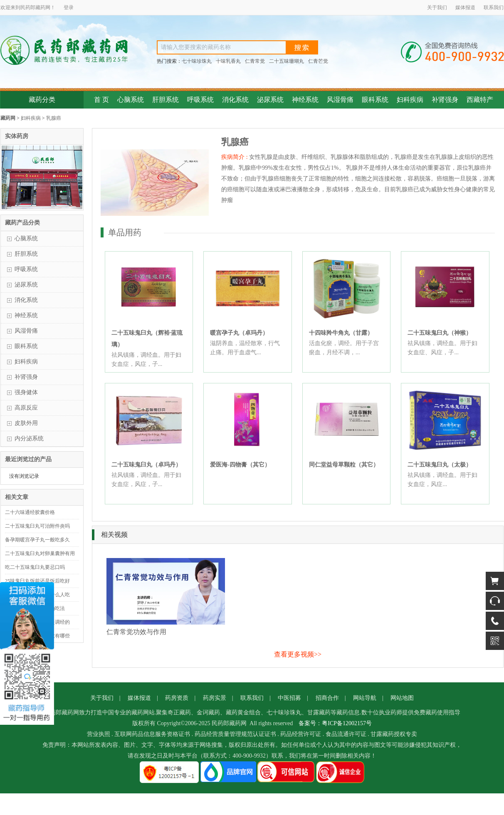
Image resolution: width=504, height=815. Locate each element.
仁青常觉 (255, 61)
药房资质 (177, 698)
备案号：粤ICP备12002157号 (335, 723)
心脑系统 (131, 100)
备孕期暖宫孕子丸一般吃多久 (37, 540)
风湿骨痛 (340, 100)
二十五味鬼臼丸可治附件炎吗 (37, 526)
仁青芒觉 (318, 61)
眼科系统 (375, 100)
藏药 (40, 7)
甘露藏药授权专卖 (394, 734)
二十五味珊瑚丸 (287, 61)
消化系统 (235, 100)
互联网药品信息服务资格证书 (152, 734)
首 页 (101, 100)
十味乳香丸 (228, 61)
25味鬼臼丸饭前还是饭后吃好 (37, 581)
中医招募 (289, 698)
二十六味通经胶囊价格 (30, 512)
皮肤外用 (26, 423)
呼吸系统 (200, 100)
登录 (69, 7)
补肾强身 (445, 100)
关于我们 (437, 7)
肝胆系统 (166, 100)
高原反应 (26, 408)
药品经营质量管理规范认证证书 (235, 734)
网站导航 (365, 698)
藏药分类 (42, 100)
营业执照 (99, 734)
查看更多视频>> (298, 654)
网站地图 (402, 698)
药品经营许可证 (301, 734)
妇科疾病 (410, 100)
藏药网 (8, 118)
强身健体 (26, 392)
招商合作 (327, 698)
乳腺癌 (54, 118)
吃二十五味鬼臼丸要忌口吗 (35, 567)
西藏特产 (480, 100)
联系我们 (494, 7)
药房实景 (215, 698)
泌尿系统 (270, 100)
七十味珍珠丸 (197, 61)
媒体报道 (465, 7)
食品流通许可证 (346, 734)
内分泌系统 (29, 438)
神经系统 (305, 100)
